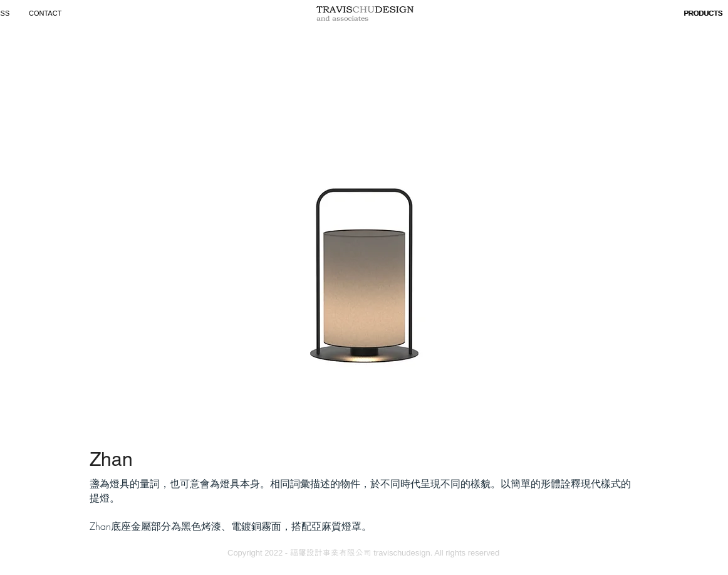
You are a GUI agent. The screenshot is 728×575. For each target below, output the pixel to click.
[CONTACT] (47, 13)
